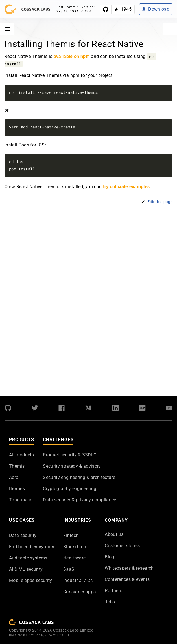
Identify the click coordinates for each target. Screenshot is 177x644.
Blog (109, 557)
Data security (23, 535)
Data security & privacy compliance (79, 500)
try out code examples (126, 187)
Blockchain (75, 547)
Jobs (110, 602)
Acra (14, 477)
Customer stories (122, 546)
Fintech (71, 535)
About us (114, 534)
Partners (113, 591)
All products (21, 455)
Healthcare (74, 558)
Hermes (17, 489)
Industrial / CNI (79, 580)
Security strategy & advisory (72, 466)
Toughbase (21, 500)
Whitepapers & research (129, 568)
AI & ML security (26, 569)
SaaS (69, 569)
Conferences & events (127, 579)
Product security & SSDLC (70, 455)
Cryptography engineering (70, 489)
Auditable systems (28, 558)
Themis (17, 466)
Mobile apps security (31, 580)
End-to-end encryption (32, 547)
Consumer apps (79, 592)
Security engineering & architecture (79, 477)
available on (72, 56)
